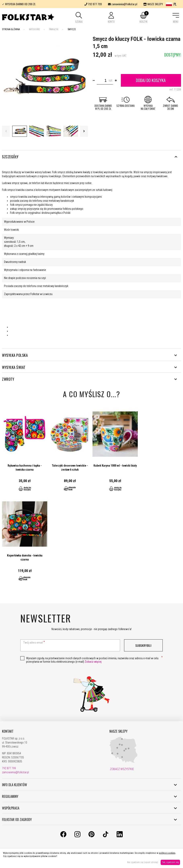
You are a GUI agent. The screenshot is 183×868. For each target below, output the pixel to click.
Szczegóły (89, 157)
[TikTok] (106, 836)
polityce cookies (167, 853)
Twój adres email (33, 643)
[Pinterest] (91, 836)
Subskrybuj (143, 645)
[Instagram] (77, 836)
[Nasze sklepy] (123, 762)
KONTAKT (8, 731)
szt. (111, 80)
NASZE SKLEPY (153, 4)
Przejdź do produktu (25, 452)
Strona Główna (11, 29)
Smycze (72, 29)
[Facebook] (63, 836)
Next (84, 131)
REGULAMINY (89, 796)
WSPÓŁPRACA (89, 808)
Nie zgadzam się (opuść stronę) (143, 862)
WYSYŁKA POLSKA (89, 355)
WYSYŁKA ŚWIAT (89, 367)
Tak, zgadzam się (170, 862)
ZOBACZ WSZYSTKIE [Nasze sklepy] (122, 769)
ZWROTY (89, 379)
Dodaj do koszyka (151, 80)
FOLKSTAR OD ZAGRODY (89, 820)
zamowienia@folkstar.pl (123, 4)
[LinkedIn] (120, 836)
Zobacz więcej (93, 662)
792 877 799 (93, 4)
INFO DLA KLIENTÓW (89, 785)
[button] (79, 18)
